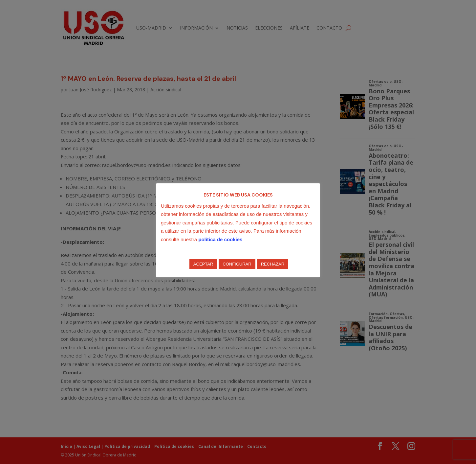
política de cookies (220, 239)
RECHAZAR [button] (273, 264)
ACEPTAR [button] (203, 264)
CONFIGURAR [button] (237, 264)
